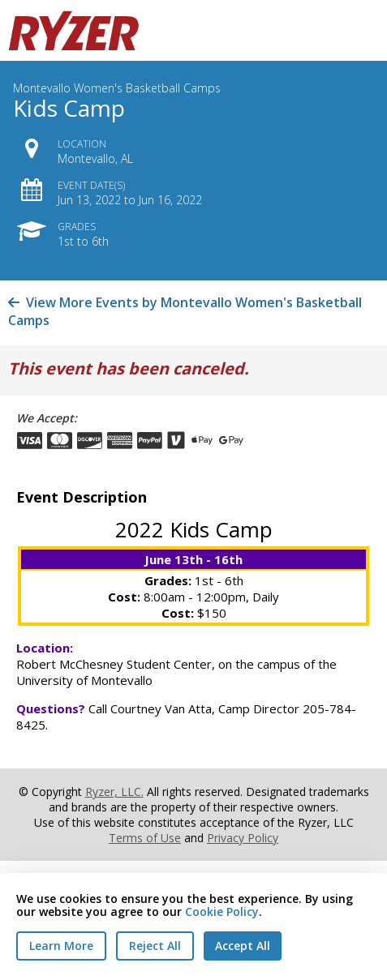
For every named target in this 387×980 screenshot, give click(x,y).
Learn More (61, 946)
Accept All (243, 946)
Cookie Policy (222, 912)
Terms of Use (145, 838)
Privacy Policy (243, 838)
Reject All (155, 946)
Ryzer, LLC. (114, 792)
